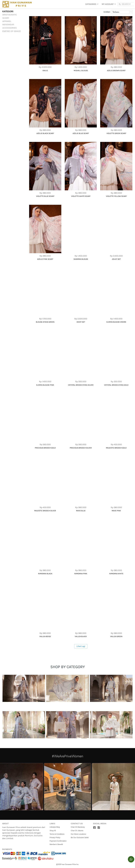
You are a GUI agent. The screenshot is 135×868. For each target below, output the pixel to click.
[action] (131, 859)
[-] (95, 828)
